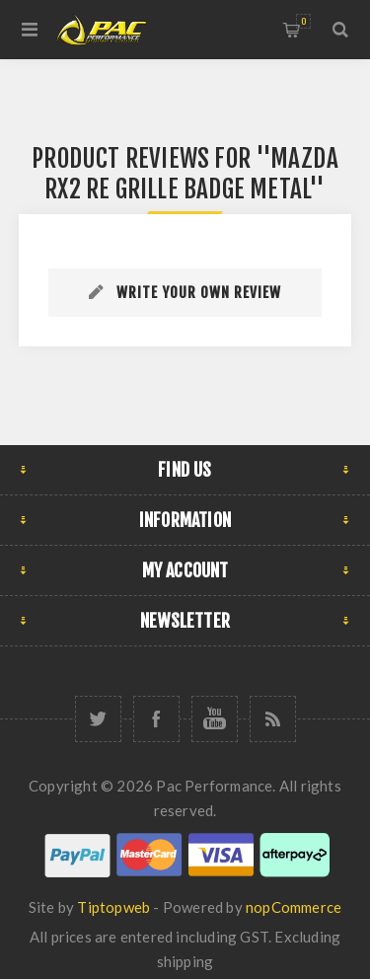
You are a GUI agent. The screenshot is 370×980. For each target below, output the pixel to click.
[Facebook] (156, 719)
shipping (185, 961)
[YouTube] (215, 719)
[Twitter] (98, 719)
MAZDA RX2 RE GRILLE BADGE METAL (191, 174)
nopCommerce (294, 907)
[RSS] (273, 719)
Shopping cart (303, 21)
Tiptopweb (113, 907)
